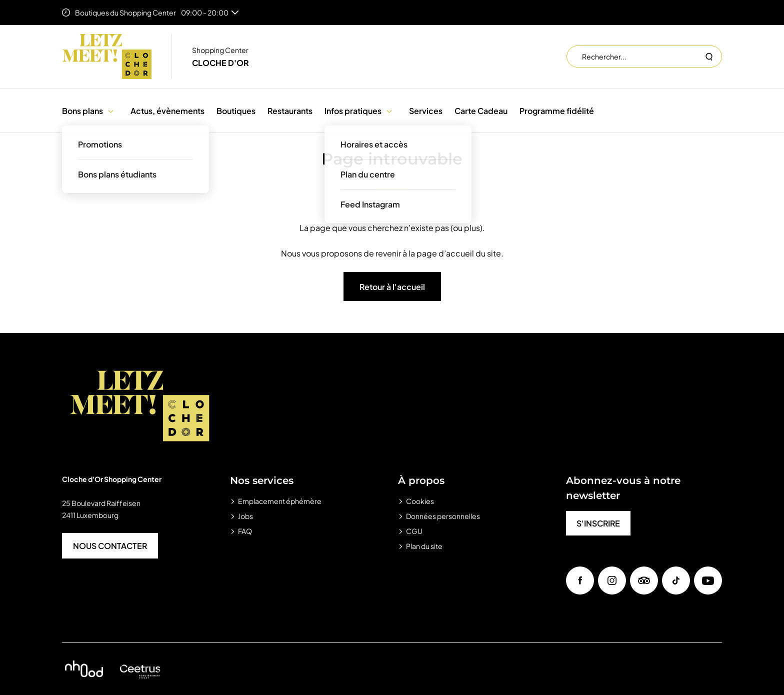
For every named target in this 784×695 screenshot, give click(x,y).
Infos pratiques (353, 111)
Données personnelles (443, 516)
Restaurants (290, 111)
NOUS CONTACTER (110, 546)
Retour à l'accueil (392, 287)
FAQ (245, 531)
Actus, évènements (167, 111)
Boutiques (236, 111)
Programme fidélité (557, 111)
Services (426, 111)
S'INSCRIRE (598, 523)
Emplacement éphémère (280, 501)
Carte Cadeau (481, 111)
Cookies (420, 501)
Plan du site (424, 546)
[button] (111, 111)
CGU (414, 531)
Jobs (245, 516)
